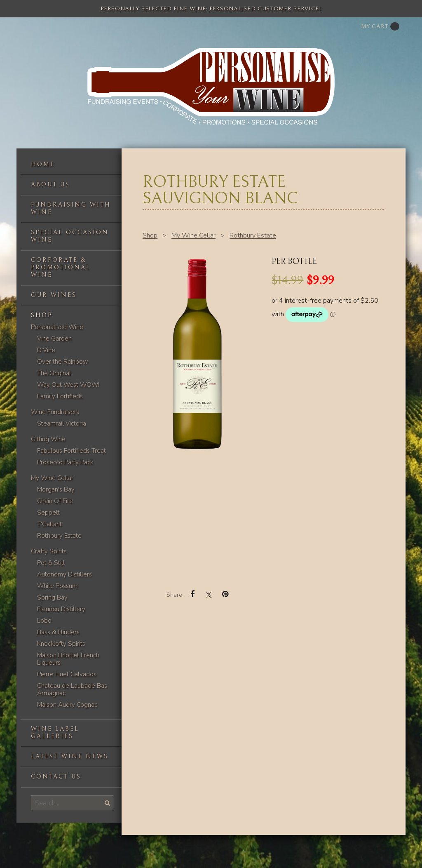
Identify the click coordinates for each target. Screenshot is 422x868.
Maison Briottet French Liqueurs (68, 659)
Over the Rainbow (63, 362)
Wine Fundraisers (55, 412)
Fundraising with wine (71, 208)
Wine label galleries (55, 733)
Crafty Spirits (49, 551)
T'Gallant (49, 524)
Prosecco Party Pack (65, 462)
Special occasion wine (70, 236)
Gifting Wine (48, 439)
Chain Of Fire (55, 501)
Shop (42, 315)
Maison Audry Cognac (67, 705)
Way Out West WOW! (68, 385)
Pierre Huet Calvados (67, 674)
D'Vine (46, 350)
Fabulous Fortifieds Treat (72, 451)
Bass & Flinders (58, 632)
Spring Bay (52, 597)
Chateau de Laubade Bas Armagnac (72, 689)
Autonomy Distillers (64, 574)
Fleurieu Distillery (61, 609)
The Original (54, 373)
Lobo (44, 621)
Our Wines (54, 295)
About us (50, 185)
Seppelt (48, 513)
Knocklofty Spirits (61, 644)
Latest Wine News (70, 756)
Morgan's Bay (56, 489)
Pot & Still (51, 563)
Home (43, 164)
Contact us (56, 777)
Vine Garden (54, 339)
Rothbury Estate (59, 536)
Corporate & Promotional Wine (61, 267)
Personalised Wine (57, 327)
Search (107, 803)
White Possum (57, 586)
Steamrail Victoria (62, 423)
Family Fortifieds (60, 396)
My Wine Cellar (52, 478)
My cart (380, 26)
